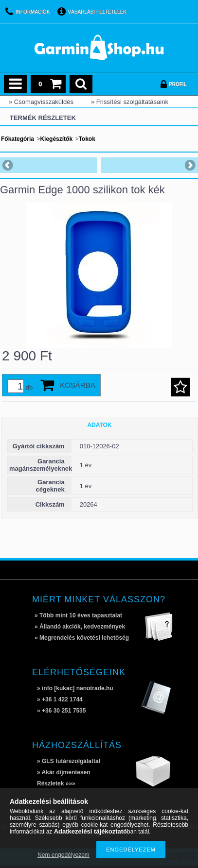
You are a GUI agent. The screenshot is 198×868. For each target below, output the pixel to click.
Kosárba (78, 385)
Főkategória (18, 139)
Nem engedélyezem (63, 855)
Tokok (87, 139)
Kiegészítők (56, 139)
